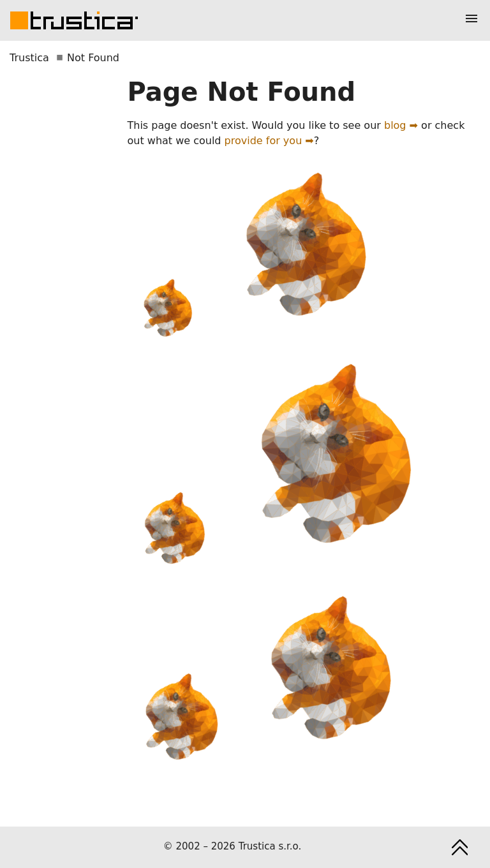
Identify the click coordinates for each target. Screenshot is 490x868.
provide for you (264, 141)
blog (395, 125)
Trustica (29, 58)
